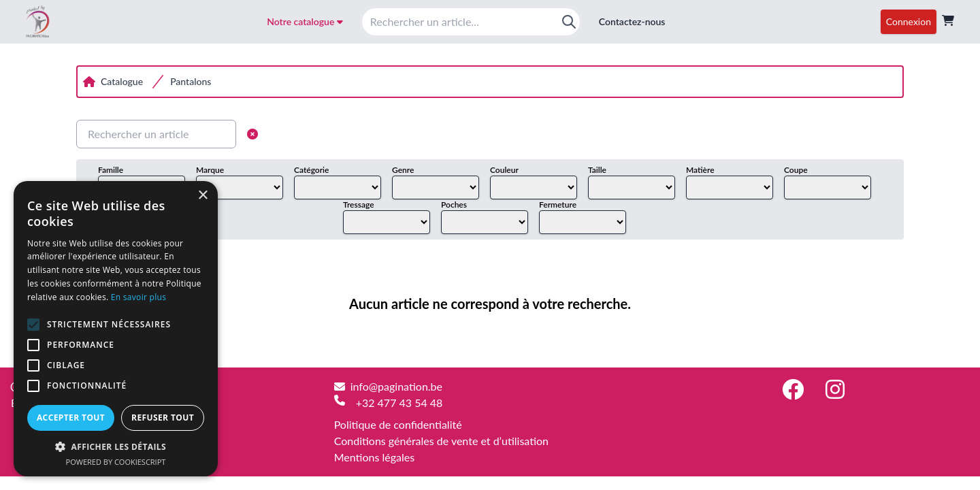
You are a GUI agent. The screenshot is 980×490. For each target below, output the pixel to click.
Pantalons (191, 81)
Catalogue (122, 81)
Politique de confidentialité (398, 424)
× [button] (202, 196)
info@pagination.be (396, 386)
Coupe (796, 170)
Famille (111, 170)
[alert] (116, 329)
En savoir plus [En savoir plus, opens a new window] (138, 297)
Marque (210, 170)
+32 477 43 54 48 (399, 403)
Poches (454, 205)
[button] (116, 446)
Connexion (909, 21)
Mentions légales (374, 457)
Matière (700, 170)
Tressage (359, 205)
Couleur (504, 170)
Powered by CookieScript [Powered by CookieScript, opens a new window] (116, 462)
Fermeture (558, 205)
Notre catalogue (305, 21)
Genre (403, 170)
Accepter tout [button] (71, 418)
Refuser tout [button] (163, 418)
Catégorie (311, 170)
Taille (597, 170)
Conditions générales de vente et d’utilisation (441, 441)
